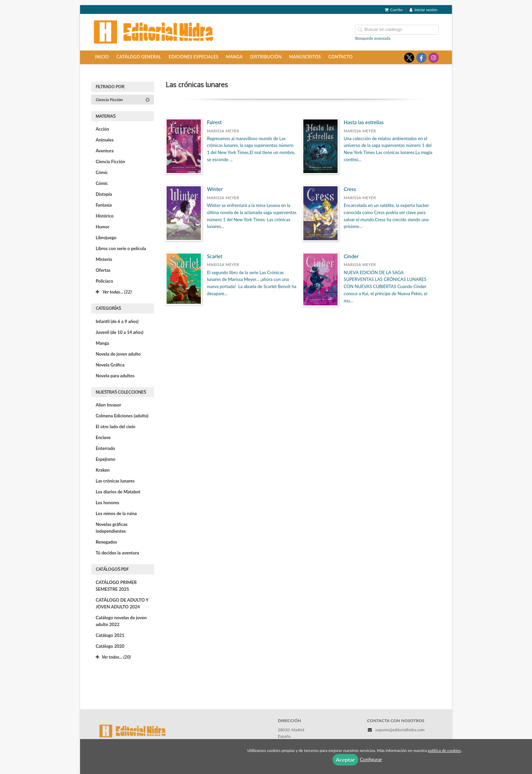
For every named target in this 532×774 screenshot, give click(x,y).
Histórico (105, 216)
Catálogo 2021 (110, 635)
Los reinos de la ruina (116, 513)
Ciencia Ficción (123, 100)
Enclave (103, 437)
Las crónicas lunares (115, 481)
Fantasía (104, 205)
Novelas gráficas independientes (112, 528)
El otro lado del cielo (116, 427)
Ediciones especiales (194, 57)
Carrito (394, 10)
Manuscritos (305, 57)
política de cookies (444, 750)
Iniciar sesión (423, 10)
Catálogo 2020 (110, 646)
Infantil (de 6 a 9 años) (117, 321)
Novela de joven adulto (118, 354)
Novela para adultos (115, 376)
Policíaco (104, 281)
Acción (102, 129)
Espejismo (106, 459)
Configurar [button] (371, 759)
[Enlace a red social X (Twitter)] (409, 58)
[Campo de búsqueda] (397, 30)
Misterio (104, 259)
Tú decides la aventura (117, 553)
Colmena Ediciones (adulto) (122, 416)
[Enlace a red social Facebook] (421, 58)
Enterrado (105, 448)
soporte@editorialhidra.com (400, 730)
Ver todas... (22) (114, 292)
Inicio (102, 57)
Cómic (102, 172)
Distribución (266, 57)
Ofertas (103, 270)
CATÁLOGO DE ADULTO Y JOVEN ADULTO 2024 (122, 603)
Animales (105, 140)
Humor (102, 227)
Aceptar (345, 760)
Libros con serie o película (121, 248)
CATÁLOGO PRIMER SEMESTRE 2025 (116, 586)
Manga (234, 57)
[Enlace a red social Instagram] (434, 58)
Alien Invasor (108, 405)
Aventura (105, 151)
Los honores (108, 503)
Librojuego (106, 238)
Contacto (340, 57)
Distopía (104, 194)
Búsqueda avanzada (373, 38)
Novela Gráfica (110, 365)
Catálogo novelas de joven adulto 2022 (121, 621)
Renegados (106, 542)
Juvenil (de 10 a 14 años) (120, 332)
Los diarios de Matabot (118, 492)
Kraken (103, 470)
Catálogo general (139, 57)
